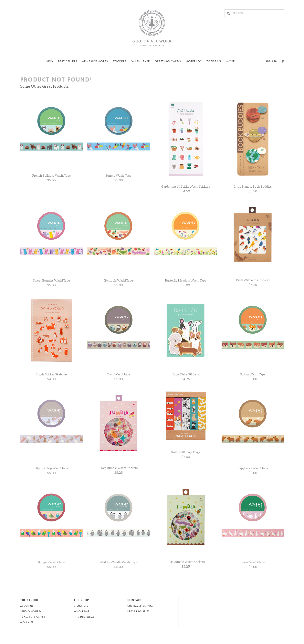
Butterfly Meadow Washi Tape (186, 280)
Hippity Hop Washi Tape (51, 468)
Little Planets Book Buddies (253, 187)
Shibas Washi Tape (253, 374)
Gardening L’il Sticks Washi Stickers (186, 187)
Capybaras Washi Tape (253, 468)
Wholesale (82, 611)
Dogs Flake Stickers (186, 374)
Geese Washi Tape (253, 562)
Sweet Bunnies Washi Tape (51, 280)
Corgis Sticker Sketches (51, 374)
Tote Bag (214, 61)
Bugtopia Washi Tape (119, 280)
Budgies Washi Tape (51, 562)
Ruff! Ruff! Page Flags (186, 452)
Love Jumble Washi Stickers (118, 468)
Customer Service (140, 606)
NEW (50, 61)
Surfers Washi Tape (118, 176)
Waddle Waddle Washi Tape (119, 562)
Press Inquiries (138, 611)
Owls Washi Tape (119, 374)
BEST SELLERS (68, 61)
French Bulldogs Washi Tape (51, 176)
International (84, 617)
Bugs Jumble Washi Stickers (186, 562)
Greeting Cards (168, 61)
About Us (27, 606)
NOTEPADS (194, 61)
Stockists (81, 606)
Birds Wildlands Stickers (253, 280)
